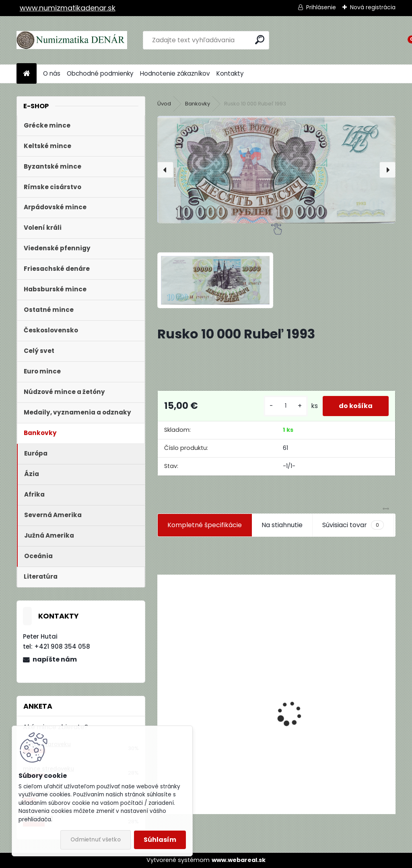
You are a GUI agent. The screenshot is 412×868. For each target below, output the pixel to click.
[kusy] (286, 406)
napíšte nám (55, 659)
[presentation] (165, 170)
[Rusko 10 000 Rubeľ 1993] (276, 170)
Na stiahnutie (282, 525)
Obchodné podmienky (100, 73)
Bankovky (198, 104)
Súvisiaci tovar (353, 525)
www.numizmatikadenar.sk (68, 8)
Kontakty (230, 73)
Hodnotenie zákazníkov (175, 73)
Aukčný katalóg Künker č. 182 (208, 753)
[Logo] (72, 40)
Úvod (164, 104)
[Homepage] (27, 74)
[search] (260, 40)
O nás (52, 73)
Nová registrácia (373, 7)
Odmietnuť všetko (96, 840)
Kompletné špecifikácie (205, 525)
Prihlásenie (321, 7)
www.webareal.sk (239, 860)
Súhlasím (160, 840)
